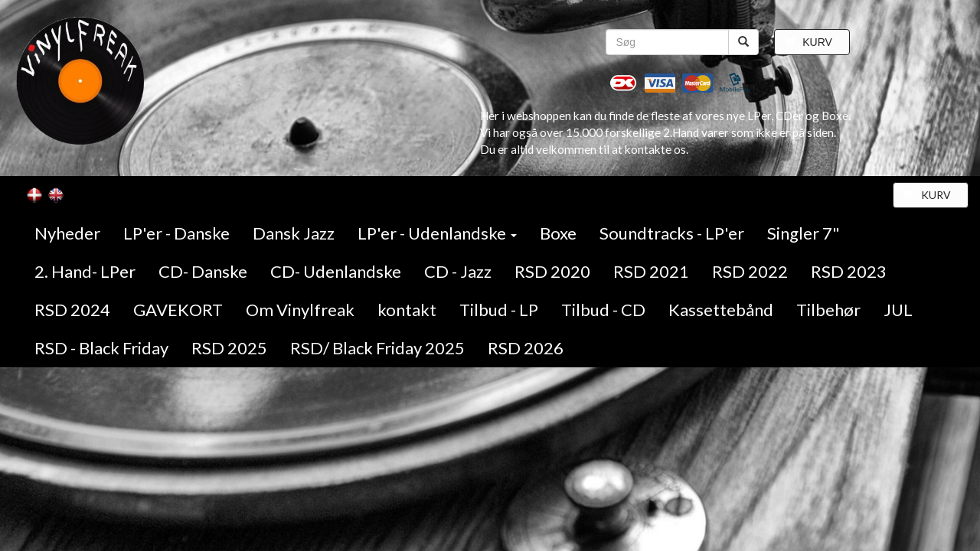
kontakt (407, 310)
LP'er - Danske (176, 233)
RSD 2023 (849, 271)
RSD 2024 (72, 310)
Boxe (558, 233)
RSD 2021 (651, 271)
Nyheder (67, 233)
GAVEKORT (178, 310)
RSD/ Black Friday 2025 (377, 348)
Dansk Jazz (294, 233)
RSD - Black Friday (101, 348)
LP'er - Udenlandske (437, 233)
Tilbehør (828, 310)
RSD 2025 (229, 348)
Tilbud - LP (499, 310)
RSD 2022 (750, 271)
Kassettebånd (721, 310)
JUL (898, 310)
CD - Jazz (458, 271)
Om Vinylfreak (300, 310)
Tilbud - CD (603, 310)
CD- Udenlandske (336, 271)
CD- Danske (203, 271)
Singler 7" (804, 233)
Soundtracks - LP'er (672, 233)
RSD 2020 (552, 271)
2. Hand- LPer (85, 271)
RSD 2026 (526, 348)
